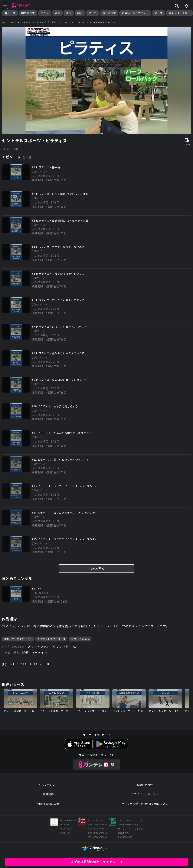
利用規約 (48, 794)
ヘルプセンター (48, 785)
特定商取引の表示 (48, 804)
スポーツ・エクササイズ (18, 639)
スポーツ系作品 (80, 639)
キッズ (159, 13)
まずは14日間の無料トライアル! (97, 862)
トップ (10, 13)
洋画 (69, 13)
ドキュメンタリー (179, 13)
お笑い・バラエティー (135, 13)
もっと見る (96, 569)
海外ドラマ (109, 13)
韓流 (57, 13)
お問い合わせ (145, 785)
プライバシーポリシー (145, 794)
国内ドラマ (28, 13)
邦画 (80, 13)
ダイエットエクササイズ (51, 639)
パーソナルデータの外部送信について (145, 804)
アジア (92, 13)
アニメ (45, 13)
